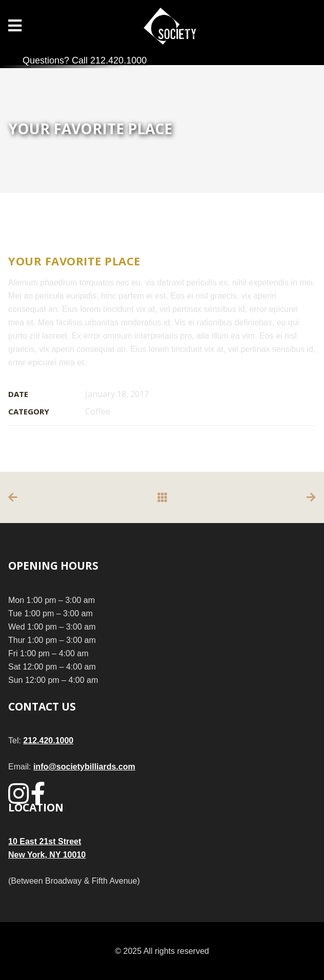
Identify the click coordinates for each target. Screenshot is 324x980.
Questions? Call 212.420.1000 (85, 60)
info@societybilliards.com (84, 767)
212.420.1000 (48, 741)
